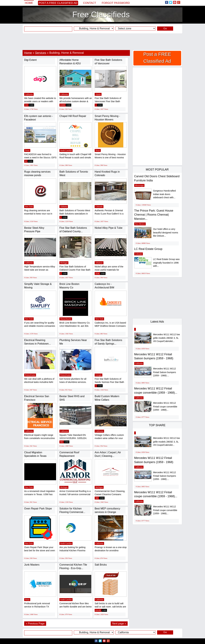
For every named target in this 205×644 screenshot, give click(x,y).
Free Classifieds (101, 15)
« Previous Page (35, 624)
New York (29, 207)
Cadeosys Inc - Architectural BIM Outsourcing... (104, 287)
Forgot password (116, 3)
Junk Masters (32, 565)
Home (29, 3)
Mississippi (139, 185)
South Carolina (66, 600)
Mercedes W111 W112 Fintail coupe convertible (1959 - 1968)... (165, 406)
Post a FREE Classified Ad (58, 3)
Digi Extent (30, 60)
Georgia (98, 375)
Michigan (64, 263)
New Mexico (140, 224)
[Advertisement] (102, 42)
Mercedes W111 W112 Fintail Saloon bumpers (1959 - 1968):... (165, 372)
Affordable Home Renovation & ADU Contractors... (70, 63)
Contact (90, 3)
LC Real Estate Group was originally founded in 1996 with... (166, 263)
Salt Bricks (101, 565)
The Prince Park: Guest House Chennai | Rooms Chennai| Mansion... (154, 215)
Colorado (99, 207)
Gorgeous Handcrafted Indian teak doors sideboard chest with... (164, 194)
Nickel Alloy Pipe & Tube (109, 228)
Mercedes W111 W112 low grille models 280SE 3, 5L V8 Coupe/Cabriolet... (166, 338)
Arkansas (99, 263)
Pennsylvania (30, 375)
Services (41, 53)
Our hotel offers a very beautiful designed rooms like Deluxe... (166, 232)
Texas (27, 150)
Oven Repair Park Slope (38, 509)
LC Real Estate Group (148, 249)
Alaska (98, 94)
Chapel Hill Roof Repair (73, 116)
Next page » (119, 624)
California (29, 94)
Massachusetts (66, 319)
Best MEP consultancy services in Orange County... (107, 512)
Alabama (64, 207)
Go (165, 28)
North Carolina (66, 150)
